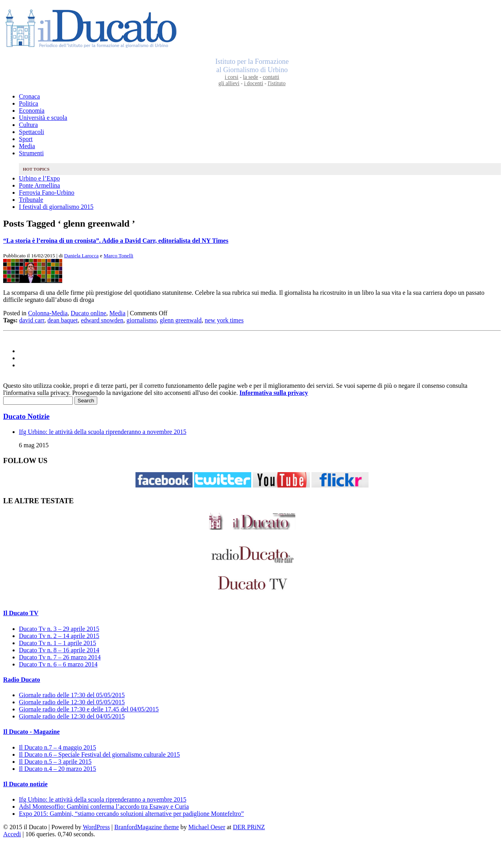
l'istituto (277, 83)
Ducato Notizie (26, 416)
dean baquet (63, 320)
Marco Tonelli (118, 256)
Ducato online (89, 313)
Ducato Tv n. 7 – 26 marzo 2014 (60, 657)
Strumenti (31, 153)
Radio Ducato (22, 680)
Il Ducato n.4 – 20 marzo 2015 (57, 769)
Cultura (28, 125)
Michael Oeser (207, 827)
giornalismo (141, 320)
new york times (224, 320)
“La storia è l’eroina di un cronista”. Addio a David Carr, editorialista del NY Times (116, 241)
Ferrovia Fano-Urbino (47, 193)
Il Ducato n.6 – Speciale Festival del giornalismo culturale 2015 (99, 754)
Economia (32, 111)
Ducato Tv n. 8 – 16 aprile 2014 (59, 650)
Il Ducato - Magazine (31, 732)
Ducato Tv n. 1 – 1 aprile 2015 (57, 643)
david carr (32, 320)
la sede (250, 77)
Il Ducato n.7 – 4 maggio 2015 (57, 747)
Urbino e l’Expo (39, 178)
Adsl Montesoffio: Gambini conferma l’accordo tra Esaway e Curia (104, 807)
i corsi (232, 77)
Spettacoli (31, 132)
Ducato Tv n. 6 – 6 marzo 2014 (58, 664)
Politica (29, 103)
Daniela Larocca (82, 256)
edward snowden (102, 320)
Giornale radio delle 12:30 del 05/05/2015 (72, 702)
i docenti (254, 83)
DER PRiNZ (249, 827)
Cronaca (29, 96)
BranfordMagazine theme (146, 827)
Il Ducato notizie (25, 784)
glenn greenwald (181, 320)
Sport (26, 139)
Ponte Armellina (39, 185)
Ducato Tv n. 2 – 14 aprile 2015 (59, 636)
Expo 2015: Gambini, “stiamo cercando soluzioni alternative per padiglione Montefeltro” (131, 814)
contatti (271, 77)
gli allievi (229, 83)
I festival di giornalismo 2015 (56, 207)
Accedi (12, 834)
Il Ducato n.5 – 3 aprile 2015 (55, 762)
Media (27, 146)
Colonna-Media (48, 313)
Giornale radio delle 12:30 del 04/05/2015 (72, 716)
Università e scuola (43, 118)
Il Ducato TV (21, 613)
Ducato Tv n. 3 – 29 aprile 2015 (59, 629)
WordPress (96, 827)
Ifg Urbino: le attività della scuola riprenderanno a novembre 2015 (103, 432)
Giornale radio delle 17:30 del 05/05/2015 (72, 695)
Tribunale (31, 200)
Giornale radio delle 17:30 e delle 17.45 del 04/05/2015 (89, 709)
